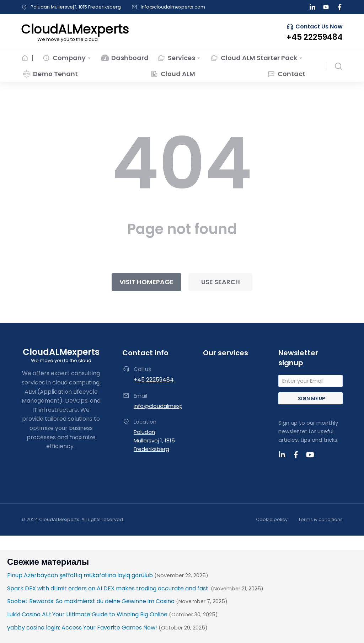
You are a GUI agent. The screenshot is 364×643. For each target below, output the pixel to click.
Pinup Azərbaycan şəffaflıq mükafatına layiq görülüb (80, 575)
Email (140, 396)
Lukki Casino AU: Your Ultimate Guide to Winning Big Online (87, 614)
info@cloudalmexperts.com (173, 7)
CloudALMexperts (61, 352)
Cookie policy (272, 519)
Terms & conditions (320, 519)
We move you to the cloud (61, 360)
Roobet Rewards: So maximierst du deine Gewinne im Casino (91, 601)
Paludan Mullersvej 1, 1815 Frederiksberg (76, 7)
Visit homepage (146, 282)
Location (145, 422)
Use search (221, 282)
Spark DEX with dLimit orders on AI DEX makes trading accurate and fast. (108, 588)
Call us (142, 369)
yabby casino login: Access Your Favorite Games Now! (82, 628)
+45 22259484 (154, 380)
